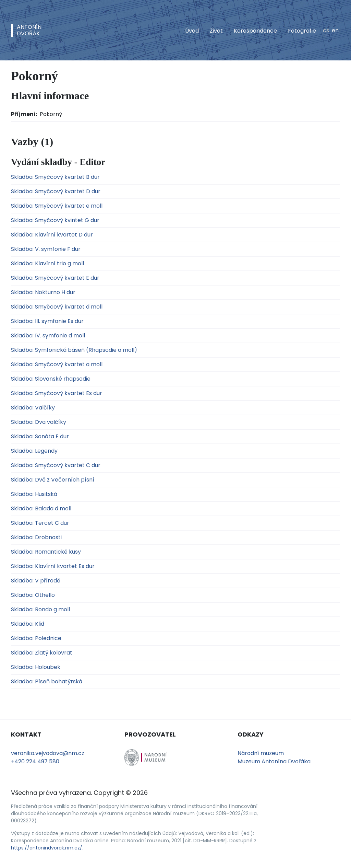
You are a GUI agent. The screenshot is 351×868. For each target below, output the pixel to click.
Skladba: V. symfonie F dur (46, 249)
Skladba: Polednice (36, 638)
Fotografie (302, 31)
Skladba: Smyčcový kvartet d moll (57, 307)
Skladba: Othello (33, 595)
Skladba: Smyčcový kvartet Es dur (57, 393)
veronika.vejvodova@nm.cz (48, 753)
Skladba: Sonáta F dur (40, 436)
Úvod (192, 31)
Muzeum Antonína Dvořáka (274, 761)
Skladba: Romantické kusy (46, 552)
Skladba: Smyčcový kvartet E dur (55, 278)
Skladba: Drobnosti (36, 537)
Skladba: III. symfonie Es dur (47, 321)
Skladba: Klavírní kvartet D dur (52, 235)
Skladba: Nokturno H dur (43, 292)
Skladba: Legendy (34, 451)
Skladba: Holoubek (36, 667)
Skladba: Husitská (34, 494)
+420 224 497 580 (35, 761)
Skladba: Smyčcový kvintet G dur (55, 220)
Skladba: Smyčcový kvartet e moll (57, 206)
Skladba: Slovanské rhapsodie (51, 379)
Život (216, 31)
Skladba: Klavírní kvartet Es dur (53, 566)
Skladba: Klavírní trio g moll (47, 263)
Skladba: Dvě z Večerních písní (53, 480)
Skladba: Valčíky (33, 408)
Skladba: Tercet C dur (40, 523)
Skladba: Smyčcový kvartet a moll (57, 364)
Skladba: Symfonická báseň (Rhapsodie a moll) (74, 350)
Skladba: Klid (28, 624)
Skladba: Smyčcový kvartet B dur (55, 177)
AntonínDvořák (29, 30)
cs (326, 30)
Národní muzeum (261, 753)
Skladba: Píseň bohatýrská (47, 681)
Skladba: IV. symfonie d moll (48, 335)
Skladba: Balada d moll (41, 508)
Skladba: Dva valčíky (39, 422)
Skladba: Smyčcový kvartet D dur (56, 191)
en (335, 30)
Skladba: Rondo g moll (40, 609)
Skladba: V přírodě (36, 581)
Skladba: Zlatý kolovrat (42, 653)
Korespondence (255, 31)
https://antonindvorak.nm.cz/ (47, 848)
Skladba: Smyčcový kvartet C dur (56, 465)
